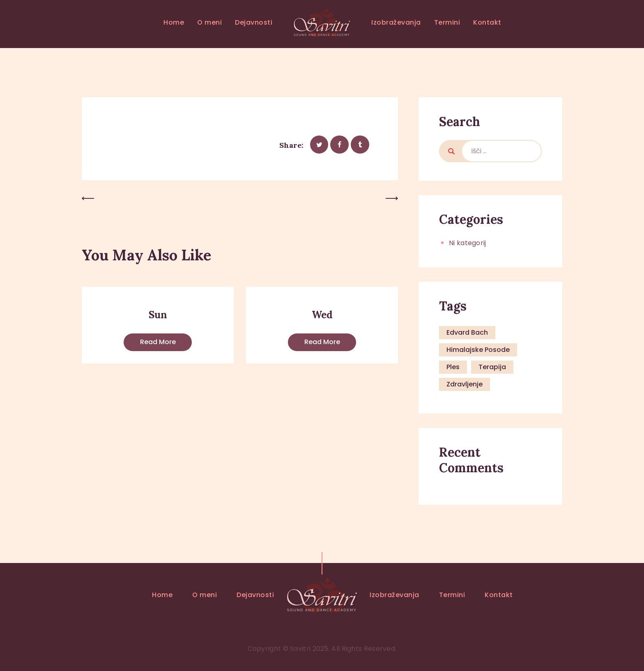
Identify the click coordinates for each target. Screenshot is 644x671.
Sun (158, 315)
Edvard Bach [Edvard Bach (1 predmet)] (467, 332)
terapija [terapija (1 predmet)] (492, 367)
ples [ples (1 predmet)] (453, 367)
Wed (322, 315)
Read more (158, 342)
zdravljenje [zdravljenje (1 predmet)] (465, 384)
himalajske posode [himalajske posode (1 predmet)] (478, 350)
